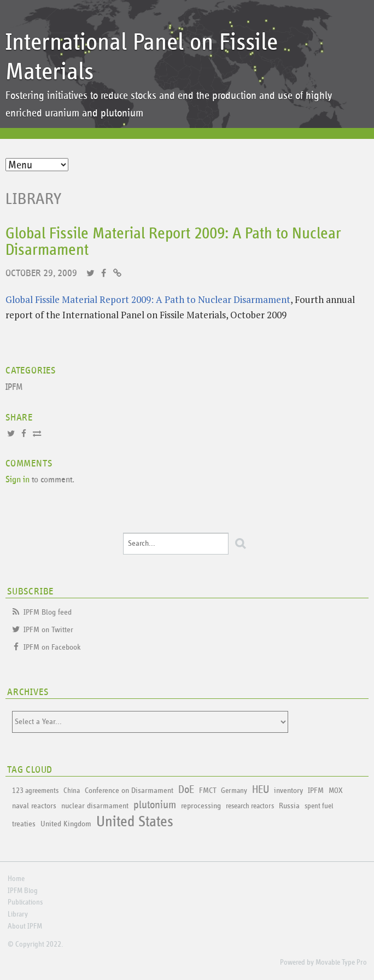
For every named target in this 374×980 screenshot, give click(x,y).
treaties (24, 824)
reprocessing (201, 806)
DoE (186, 790)
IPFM (14, 387)
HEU (261, 790)
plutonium (155, 805)
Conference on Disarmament (129, 791)
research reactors (250, 806)
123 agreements (35, 791)
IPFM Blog (23, 891)
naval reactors (34, 806)
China (72, 791)
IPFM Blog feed (48, 612)
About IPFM (25, 926)
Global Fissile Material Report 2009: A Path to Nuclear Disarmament (148, 299)
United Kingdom (66, 824)
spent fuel (319, 806)
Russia (289, 806)
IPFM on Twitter (48, 630)
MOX (335, 791)
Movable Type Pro (341, 962)
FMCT (208, 791)
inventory (288, 791)
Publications (25, 902)
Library (34, 199)
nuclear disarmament (95, 806)
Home (16, 879)
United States (135, 822)
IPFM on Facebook (52, 647)
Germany (234, 791)
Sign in (17, 480)
